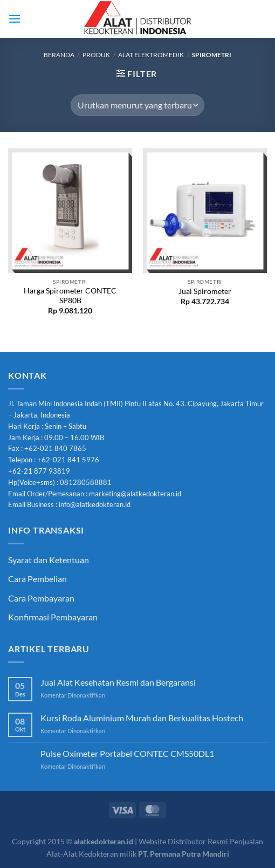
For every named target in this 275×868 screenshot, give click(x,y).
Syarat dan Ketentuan (49, 560)
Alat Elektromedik (151, 55)
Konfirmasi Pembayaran (53, 617)
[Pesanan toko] (137, 105)
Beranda (59, 55)
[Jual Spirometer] (205, 210)
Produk (96, 55)
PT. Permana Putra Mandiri (184, 854)
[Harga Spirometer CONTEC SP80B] (70, 210)
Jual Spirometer (205, 291)
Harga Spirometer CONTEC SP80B (70, 296)
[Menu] (15, 19)
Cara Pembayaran (41, 598)
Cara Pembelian (37, 579)
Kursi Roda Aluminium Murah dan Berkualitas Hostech (142, 718)
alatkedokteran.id (104, 841)
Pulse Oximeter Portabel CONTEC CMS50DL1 (127, 753)
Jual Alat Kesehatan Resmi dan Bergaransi (118, 682)
